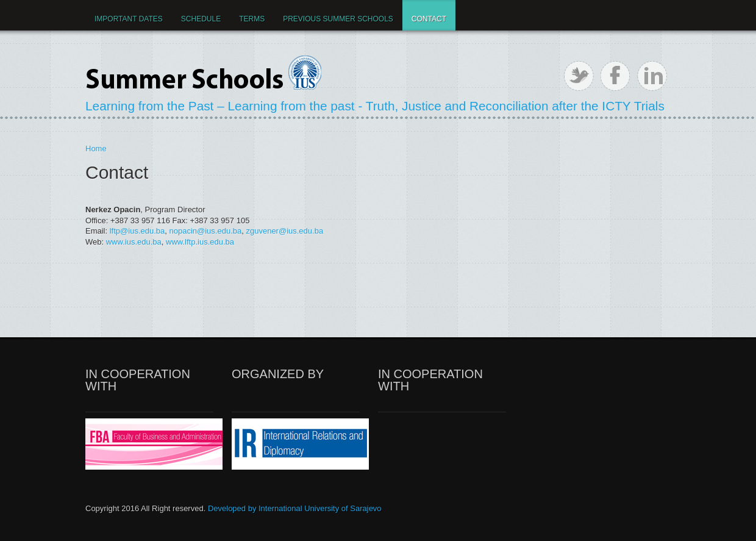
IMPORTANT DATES (129, 19)
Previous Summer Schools (338, 19)
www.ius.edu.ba (134, 242)
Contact (429, 19)
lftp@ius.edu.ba (137, 231)
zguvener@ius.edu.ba (284, 231)
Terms (252, 19)
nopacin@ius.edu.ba (206, 231)
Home (96, 149)
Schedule (201, 19)
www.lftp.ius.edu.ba (200, 242)
